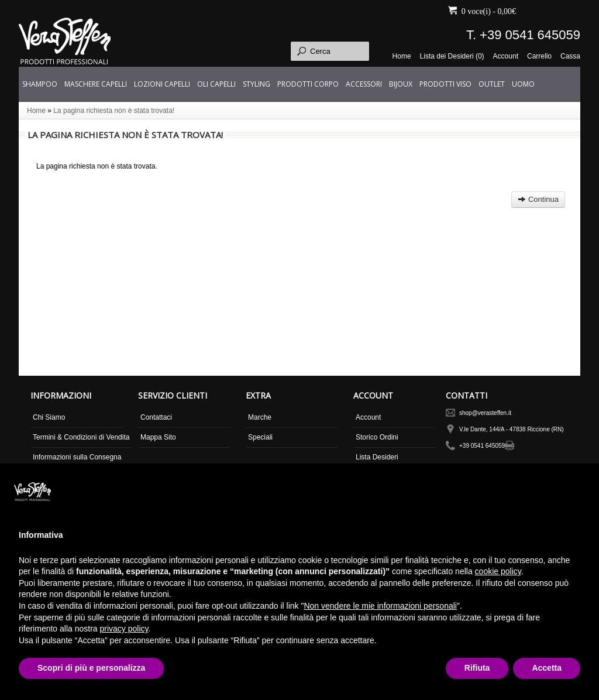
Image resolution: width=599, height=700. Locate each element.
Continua (538, 199)
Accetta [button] (547, 668)
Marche (260, 417)
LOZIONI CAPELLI (162, 84)
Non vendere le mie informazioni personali (380, 606)
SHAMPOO (40, 84)
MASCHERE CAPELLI (96, 84)
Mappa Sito (158, 437)
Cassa (570, 56)
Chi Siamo (49, 417)
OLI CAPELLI (216, 84)
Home (402, 56)
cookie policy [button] (498, 571)
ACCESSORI (364, 84)
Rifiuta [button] (477, 668)
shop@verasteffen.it (485, 413)
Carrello (539, 56)
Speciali (260, 437)
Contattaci (156, 417)
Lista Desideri (377, 457)
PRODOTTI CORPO (308, 84)
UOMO (523, 84)
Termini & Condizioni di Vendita (81, 437)
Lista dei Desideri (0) (452, 56)
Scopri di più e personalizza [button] (91, 668)
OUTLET (492, 84)
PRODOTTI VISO (445, 84)
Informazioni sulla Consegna (77, 457)
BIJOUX (401, 84)
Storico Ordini (377, 437)
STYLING (257, 84)
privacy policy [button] (124, 629)
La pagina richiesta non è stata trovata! (114, 111)
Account (506, 56)
